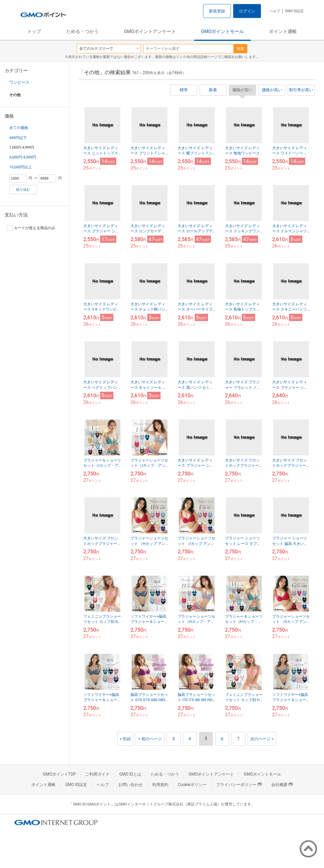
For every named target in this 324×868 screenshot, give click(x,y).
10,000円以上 (21, 167)
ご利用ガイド (97, 774)
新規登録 (217, 11)
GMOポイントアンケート (150, 31)
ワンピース (19, 82)
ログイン (247, 11)
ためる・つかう (82, 31)
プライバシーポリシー (239, 785)
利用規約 (160, 785)
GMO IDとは (130, 774)
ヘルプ (275, 11)
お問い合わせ (130, 785)
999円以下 (18, 138)
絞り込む (23, 189)
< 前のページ (150, 739)
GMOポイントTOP (59, 774)
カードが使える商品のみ (31, 228)
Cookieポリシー (192, 785)
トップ (34, 31)
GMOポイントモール (222, 31)
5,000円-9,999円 (23, 157)
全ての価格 (19, 128)
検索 (240, 49)
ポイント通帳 (283, 31)
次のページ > (262, 739)
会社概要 (282, 785)
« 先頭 (125, 739)
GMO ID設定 (294, 11)
